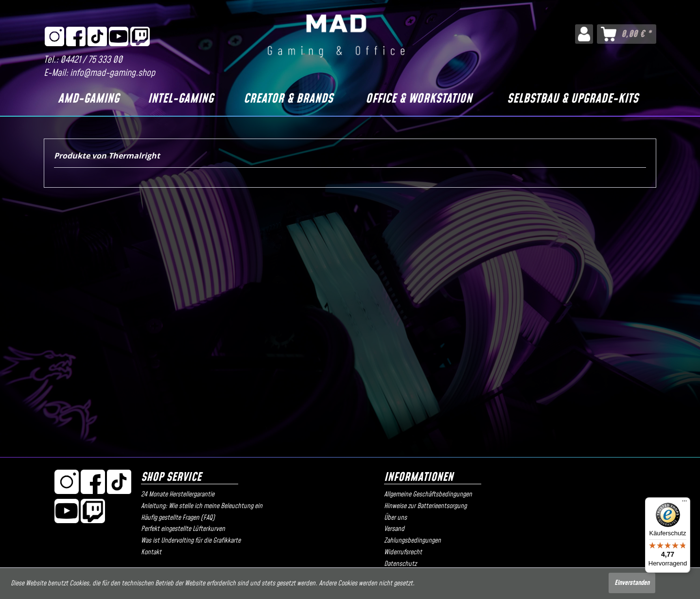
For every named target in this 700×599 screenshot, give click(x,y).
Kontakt (151, 552)
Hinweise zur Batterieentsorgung (425, 506)
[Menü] (684, 503)
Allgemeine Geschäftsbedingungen (428, 494)
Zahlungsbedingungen (412, 541)
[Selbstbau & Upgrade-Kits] (573, 99)
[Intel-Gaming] (180, 99)
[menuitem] (584, 34)
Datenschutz (400, 564)
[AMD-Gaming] (88, 99)
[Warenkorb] (627, 34)
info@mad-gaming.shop (113, 73)
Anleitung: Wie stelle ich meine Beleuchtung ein (202, 506)
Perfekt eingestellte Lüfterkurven (183, 529)
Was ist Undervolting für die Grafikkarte (191, 541)
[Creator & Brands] (289, 99)
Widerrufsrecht (403, 552)
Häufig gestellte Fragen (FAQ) (178, 518)
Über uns (395, 518)
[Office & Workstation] (419, 99)
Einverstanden (632, 583)
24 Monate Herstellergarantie (178, 494)
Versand (394, 529)
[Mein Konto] (584, 34)
